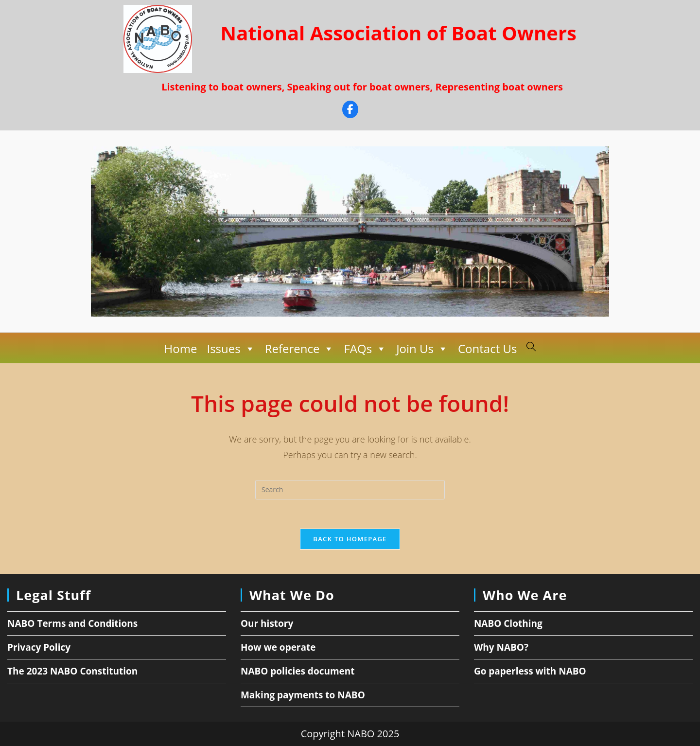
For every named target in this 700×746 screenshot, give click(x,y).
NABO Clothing (508, 623)
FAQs (365, 349)
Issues (231, 349)
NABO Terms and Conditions (72, 623)
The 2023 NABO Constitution (72, 671)
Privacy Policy (39, 647)
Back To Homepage (350, 539)
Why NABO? (501, 647)
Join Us (422, 349)
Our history (267, 623)
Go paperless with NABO (530, 671)
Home (181, 348)
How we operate (278, 647)
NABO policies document (298, 671)
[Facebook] (350, 111)
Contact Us (487, 348)
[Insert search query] (350, 490)
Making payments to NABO (303, 695)
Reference (300, 349)
